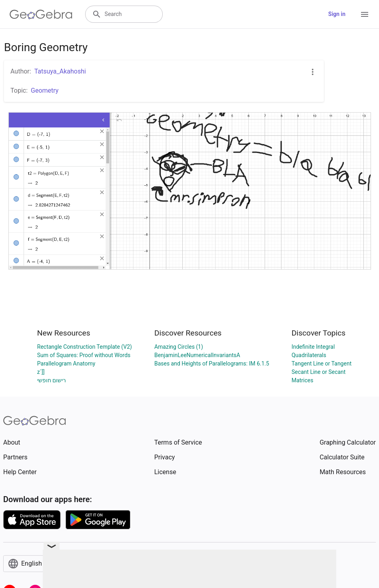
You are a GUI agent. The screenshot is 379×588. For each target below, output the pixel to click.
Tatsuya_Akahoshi (60, 71)
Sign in (337, 14)
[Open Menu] (365, 14)
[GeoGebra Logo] (41, 14)
